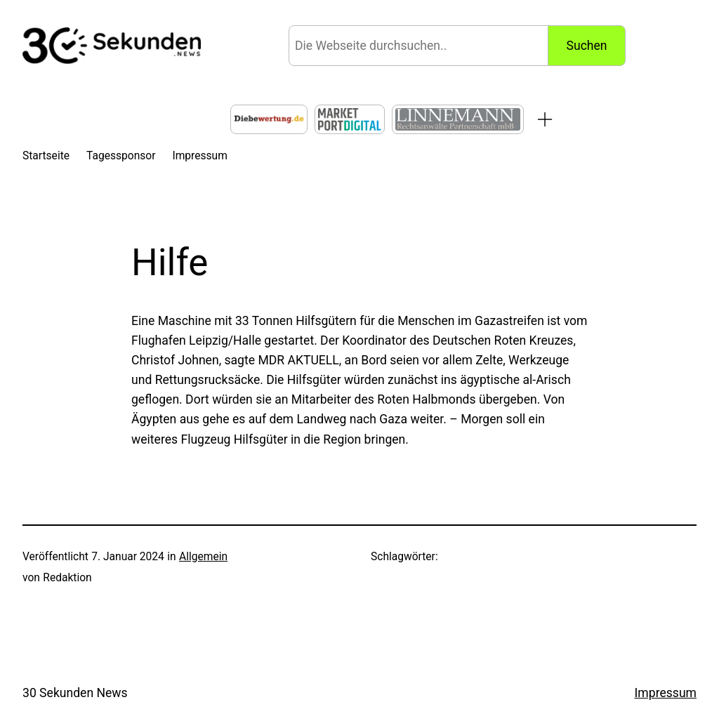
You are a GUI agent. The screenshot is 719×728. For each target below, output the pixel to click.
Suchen (587, 46)
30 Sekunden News (75, 693)
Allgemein (203, 557)
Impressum (666, 693)
